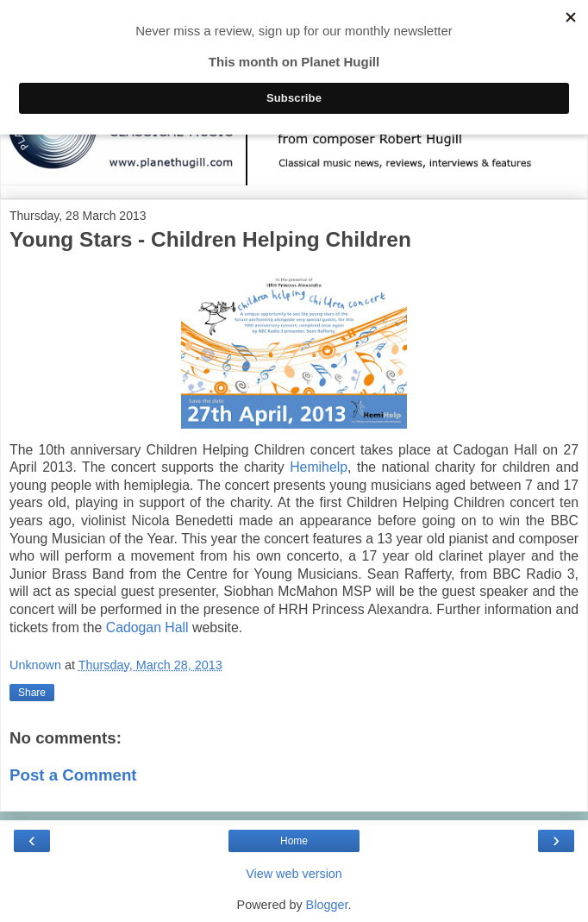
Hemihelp (319, 467)
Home (294, 841)
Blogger (327, 905)
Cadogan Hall (147, 627)
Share (32, 693)
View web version (294, 874)
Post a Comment (73, 775)
